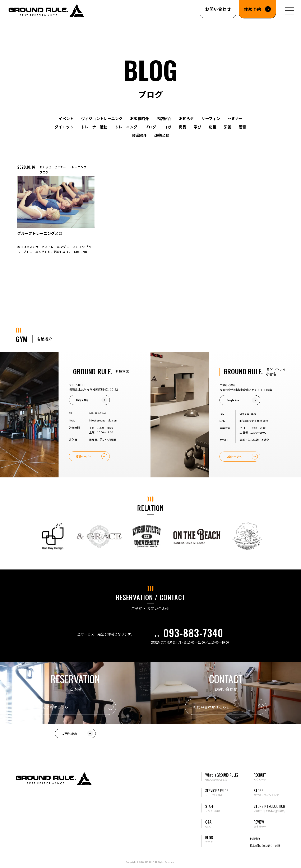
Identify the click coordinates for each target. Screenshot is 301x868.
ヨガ (167, 127)
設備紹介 (139, 135)
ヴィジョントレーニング (102, 118)
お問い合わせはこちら (212, 707)
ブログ (150, 127)
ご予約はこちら (55, 707)
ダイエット (64, 127)
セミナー (235, 118)
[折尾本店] (270, 811)
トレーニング (126, 127)
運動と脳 (162, 135)
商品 (182, 127)
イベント (66, 118)
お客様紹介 (139, 118)
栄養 (228, 127)
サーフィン (211, 118)
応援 (213, 127)
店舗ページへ (84, 456)
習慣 (243, 127)
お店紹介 (164, 118)
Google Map (82, 400)
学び (198, 127)
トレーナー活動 (94, 127)
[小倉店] (281, 811)
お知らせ (186, 118)
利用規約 (255, 838)
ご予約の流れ (70, 733)
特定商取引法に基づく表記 (265, 845)
